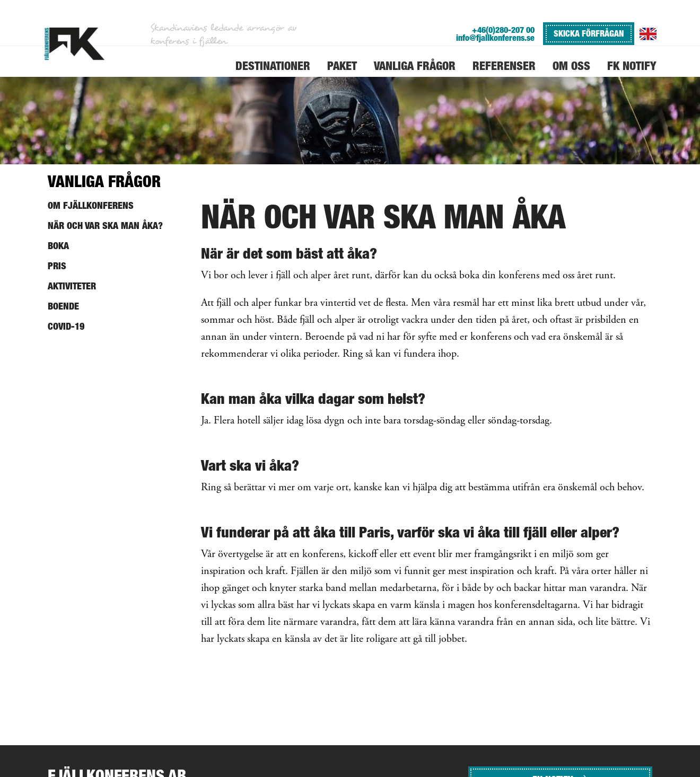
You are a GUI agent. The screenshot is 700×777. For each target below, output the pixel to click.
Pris (57, 266)
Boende (63, 306)
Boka (58, 246)
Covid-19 (66, 326)
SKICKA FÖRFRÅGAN (589, 33)
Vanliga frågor (104, 181)
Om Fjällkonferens (91, 205)
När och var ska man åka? (105, 226)
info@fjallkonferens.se (495, 38)
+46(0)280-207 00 (503, 30)
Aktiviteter (72, 286)
